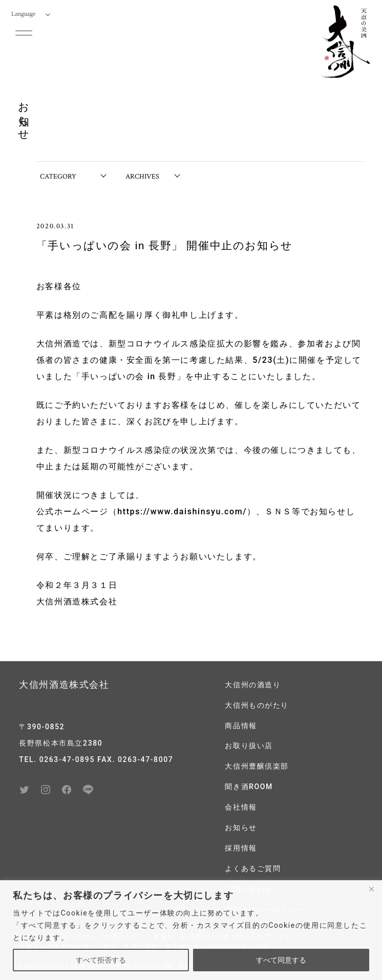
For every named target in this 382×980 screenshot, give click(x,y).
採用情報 (241, 844)
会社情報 (241, 804)
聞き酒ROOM (249, 785)
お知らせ (241, 824)
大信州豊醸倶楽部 (257, 765)
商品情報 (241, 725)
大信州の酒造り (253, 685)
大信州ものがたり (257, 705)
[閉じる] (371, 889)
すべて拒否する (101, 960)
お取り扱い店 (249, 745)
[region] (191, 930)
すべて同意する (281, 960)
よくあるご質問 (253, 864)
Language (31, 14)
